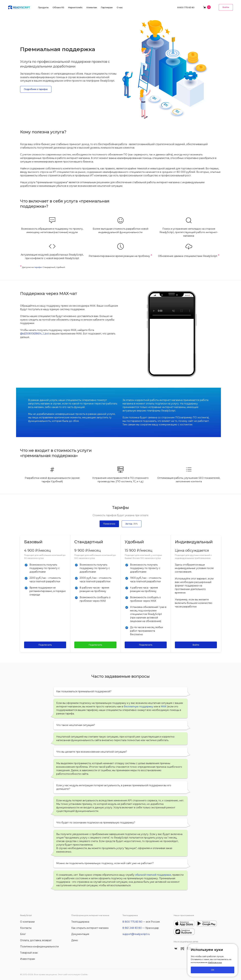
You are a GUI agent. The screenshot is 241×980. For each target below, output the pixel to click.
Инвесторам (28, 959)
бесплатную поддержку (138, 707)
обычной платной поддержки (153, 875)
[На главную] (19, 7)
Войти (226, 7)
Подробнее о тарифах (36, 89)
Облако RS (58, 7)
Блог (23, 934)
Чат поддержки (172, 308)
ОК (213, 970)
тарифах (38, 267)
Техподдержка (80, 922)
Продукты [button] (43, 7)
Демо (75, 940)
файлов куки (215, 962)
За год (132, 524)
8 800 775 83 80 (186, 7)
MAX (164, 707)
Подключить (45, 645)
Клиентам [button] (92, 7)
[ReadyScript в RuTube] (182, 948)
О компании (27, 922)
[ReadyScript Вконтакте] (176, 948)
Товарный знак (29, 953)
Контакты (26, 928)
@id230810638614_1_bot (34, 334)
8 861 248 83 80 (132, 928)
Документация (80, 934)
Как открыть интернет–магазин (90, 928)
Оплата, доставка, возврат (36, 940)
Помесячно (109, 524)
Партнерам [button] (107, 7)
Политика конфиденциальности (39, 947)
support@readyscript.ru (136, 934)
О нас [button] (120, 7)
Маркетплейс (75, 7)
